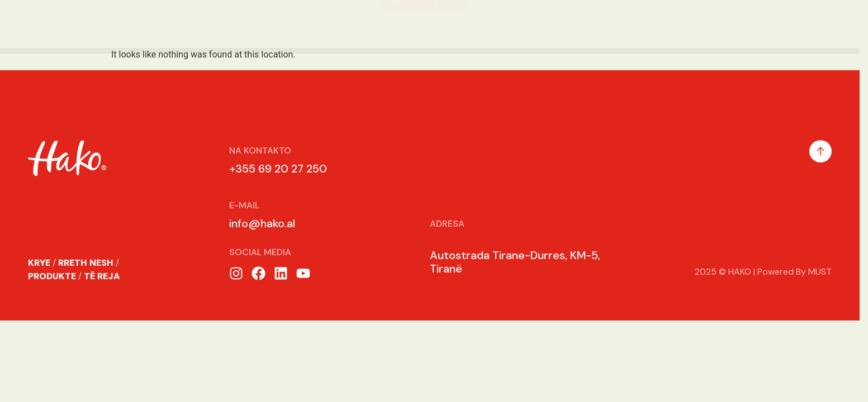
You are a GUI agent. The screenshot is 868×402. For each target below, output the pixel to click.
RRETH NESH (86, 263)
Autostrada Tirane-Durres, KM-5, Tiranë (515, 262)
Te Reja (585, 24)
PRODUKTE (52, 276)
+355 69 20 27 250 (278, 169)
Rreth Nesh (102, 24)
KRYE (39, 263)
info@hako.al (262, 223)
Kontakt (784, 24)
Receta (650, 24)
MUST (820, 272)
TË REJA (102, 276)
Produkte (186, 24)
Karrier (715, 24)
